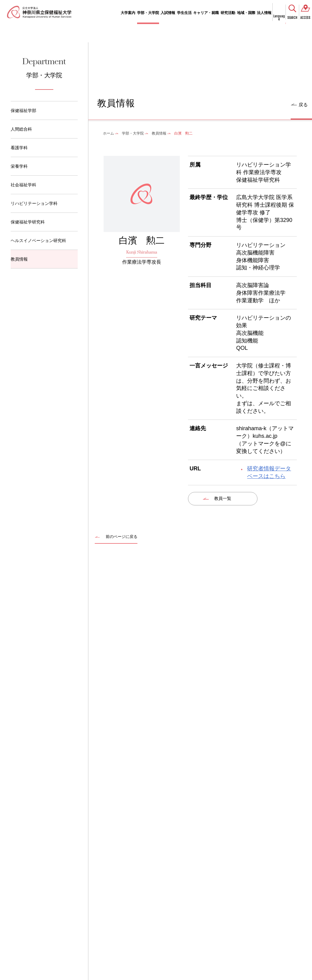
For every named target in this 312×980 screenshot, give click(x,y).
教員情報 (19, 259)
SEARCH (292, 18)
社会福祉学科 (23, 185)
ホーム (108, 133)
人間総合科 (21, 129)
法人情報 (264, 13)
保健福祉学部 (23, 111)
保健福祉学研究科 (28, 222)
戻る (303, 105)
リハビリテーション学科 (34, 203)
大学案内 (128, 13)
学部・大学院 (148, 13)
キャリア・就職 (206, 13)
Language (279, 18)
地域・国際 (246, 13)
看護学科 (19, 148)
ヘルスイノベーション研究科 (38, 241)
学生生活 (184, 13)
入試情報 (168, 13)
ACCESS (305, 18)
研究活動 (228, 13)
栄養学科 (19, 166)
